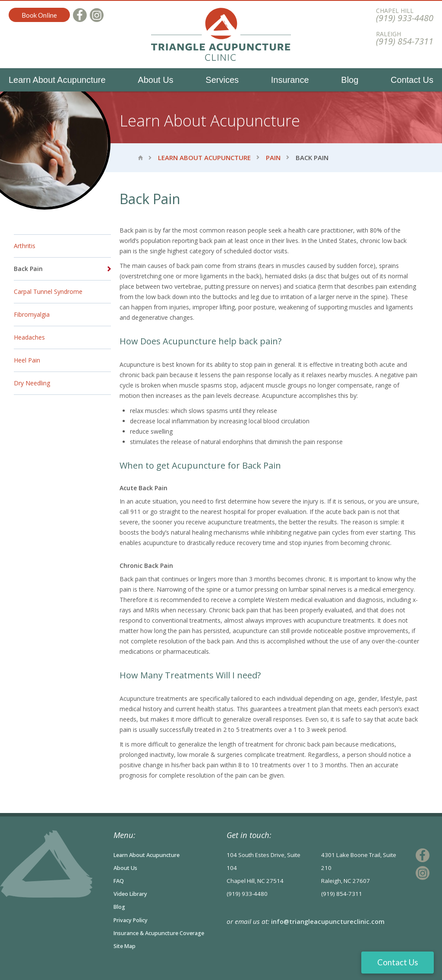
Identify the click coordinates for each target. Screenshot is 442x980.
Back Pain (28, 269)
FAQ (119, 881)
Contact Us (412, 80)
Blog (350, 80)
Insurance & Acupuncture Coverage (164, 933)
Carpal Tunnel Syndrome (48, 291)
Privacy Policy (133, 920)
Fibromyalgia (32, 314)
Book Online (39, 15)
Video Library (132, 894)
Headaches (29, 337)
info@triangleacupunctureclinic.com (329, 921)
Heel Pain (27, 360)
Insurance (290, 80)
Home (140, 158)
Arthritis (25, 246)
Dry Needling (32, 383)
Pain (273, 158)
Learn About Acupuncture (57, 80)
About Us (155, 80)
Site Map (126, 945)
